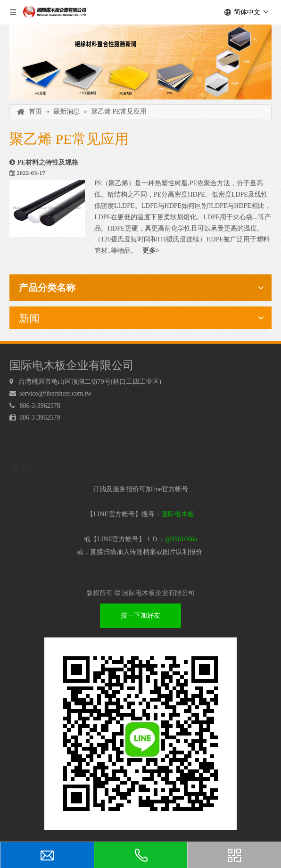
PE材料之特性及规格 (48, 162)
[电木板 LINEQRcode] (140, 734)
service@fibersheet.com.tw (56, 393)
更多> (151, 251)
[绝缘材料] (140, 62)
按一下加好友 (140, 616)
